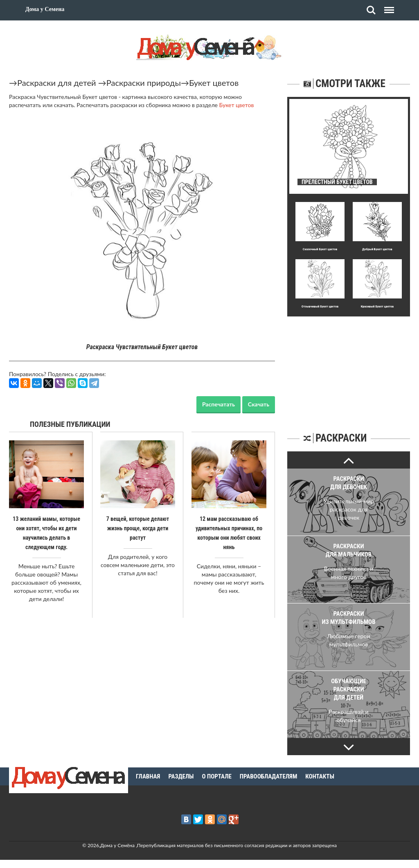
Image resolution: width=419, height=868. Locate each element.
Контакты (320, 776)
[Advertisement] (349, 368)
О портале (217, 776)
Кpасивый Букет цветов (377, 306)
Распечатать (219, 404)
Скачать (259, 404)
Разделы (181, 776)
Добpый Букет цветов (377, 249)
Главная (148, 776)
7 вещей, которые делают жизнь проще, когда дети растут (138, 528)
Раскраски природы (144, 83)
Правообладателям (269, 776)
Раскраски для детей (57, 83)
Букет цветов (214, 83)
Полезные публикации (70, 424)
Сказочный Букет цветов (320, 249)
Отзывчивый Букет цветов (320, 306)
